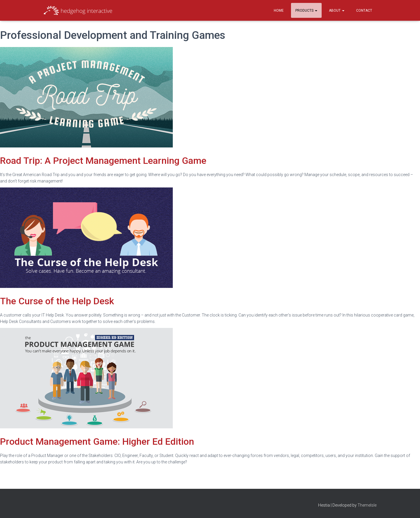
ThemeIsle (367, 505)
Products (306, 11)
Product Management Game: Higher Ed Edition (97, 441)
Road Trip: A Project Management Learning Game (103, 161)
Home (279, 11)
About (337, 11)
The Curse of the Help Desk (57, 301)
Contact (364, 11)
